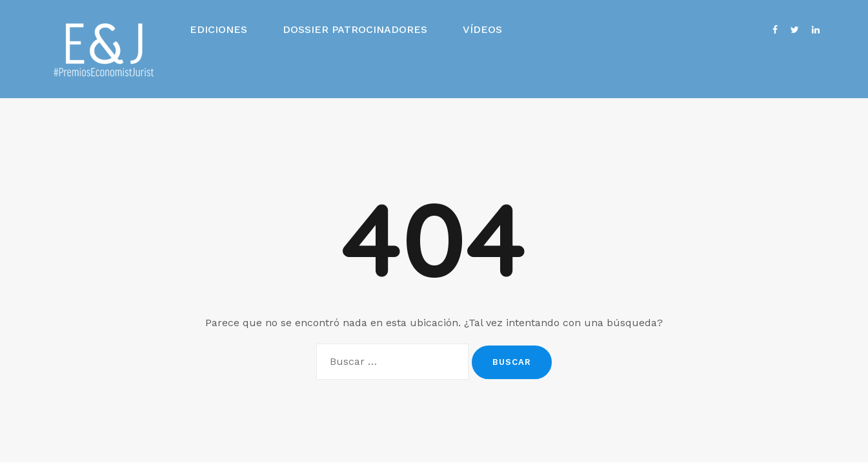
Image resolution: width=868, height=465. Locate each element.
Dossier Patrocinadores (355, 29)
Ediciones (218, 29)
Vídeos (482, 29)
